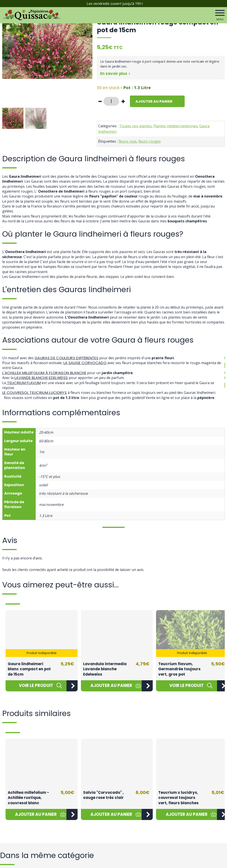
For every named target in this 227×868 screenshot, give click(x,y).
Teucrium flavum (25, 383)
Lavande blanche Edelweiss (43, 378)
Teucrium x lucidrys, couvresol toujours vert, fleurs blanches (178, 798)
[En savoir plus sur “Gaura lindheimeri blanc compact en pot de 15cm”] (36, 686)
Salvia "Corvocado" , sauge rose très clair (103, 795)
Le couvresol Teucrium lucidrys (37, 392)
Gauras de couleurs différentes (70, 358)
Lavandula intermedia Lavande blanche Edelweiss (105, 669)
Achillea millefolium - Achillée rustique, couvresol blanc (28, 798)
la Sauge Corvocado (87, 363)
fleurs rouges (150, 141)
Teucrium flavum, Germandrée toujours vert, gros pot (179, 669)
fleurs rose (128, 141)
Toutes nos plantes (135, 126)
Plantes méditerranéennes (175, 126)
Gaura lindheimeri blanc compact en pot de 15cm (29, 669)
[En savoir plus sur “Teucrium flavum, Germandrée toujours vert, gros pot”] (187, 686)
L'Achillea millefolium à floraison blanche (47, 373)
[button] (111, 686)
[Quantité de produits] (111, 101)
